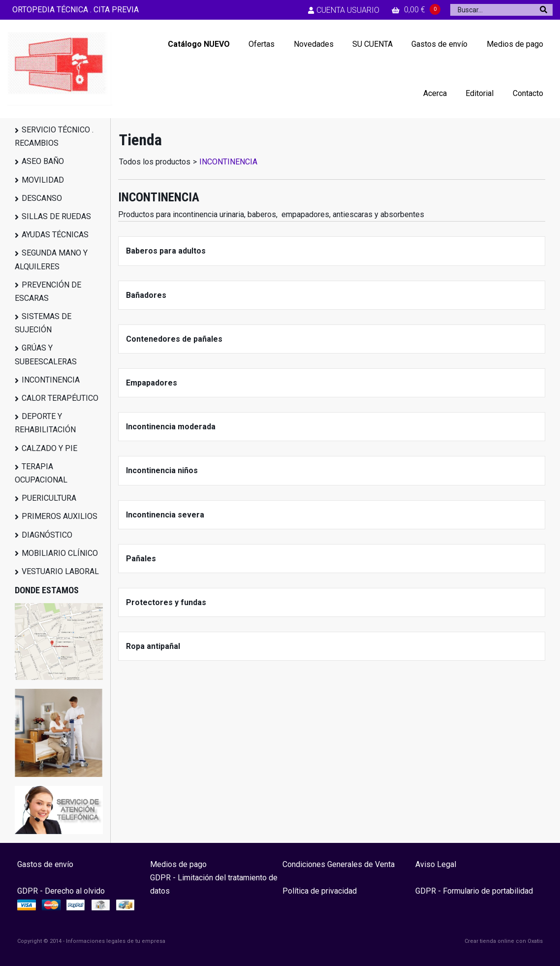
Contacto (528, 93)
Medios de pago (515, 44)
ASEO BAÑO (43, 161)
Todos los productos (155, 162)
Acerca (435, 93)
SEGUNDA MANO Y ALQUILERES (51, 259)
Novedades (314, 44)
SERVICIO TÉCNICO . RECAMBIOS (54, 136)
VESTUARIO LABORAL (60, 571)
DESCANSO (42, 198)
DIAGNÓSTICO (47, 535)
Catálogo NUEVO (199, 44)
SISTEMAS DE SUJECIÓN (43, 323)
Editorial (480, 93)
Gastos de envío (439, 44)
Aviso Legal (436, 864)
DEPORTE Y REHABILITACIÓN (45, 423)
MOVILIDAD (43, 180)
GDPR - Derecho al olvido (61, 891)
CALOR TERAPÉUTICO (60, 398)
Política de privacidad (320, 891)
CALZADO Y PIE (49, 448)
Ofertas (262, 44)
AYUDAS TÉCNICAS (55, 235)
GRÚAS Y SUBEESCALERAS (46, 354)
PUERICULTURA (49, 498)
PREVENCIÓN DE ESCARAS (48, 291)
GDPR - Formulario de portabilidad (474, 891)
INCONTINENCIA (51, 380)
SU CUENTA (373, 44)
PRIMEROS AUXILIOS (60, 516)
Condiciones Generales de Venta (339, 864)
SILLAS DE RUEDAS (56, 216)
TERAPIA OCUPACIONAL (41, 473)
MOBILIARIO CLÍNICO (60, 553)
